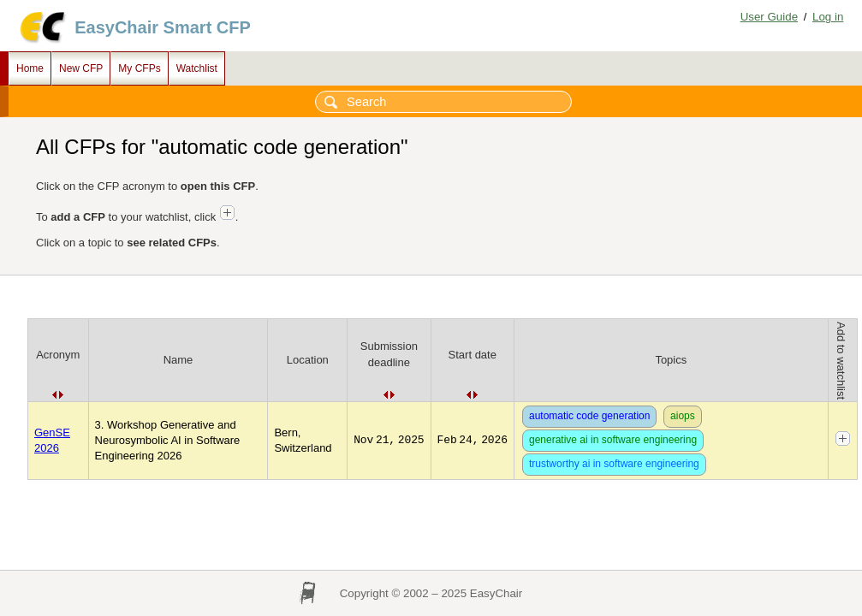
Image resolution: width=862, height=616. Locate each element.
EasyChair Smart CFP (163, 27)
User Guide (769, 17)
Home (30, 68)
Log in (828, 17)
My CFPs (139, 68)
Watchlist (197, 68)
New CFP (81, 68)
